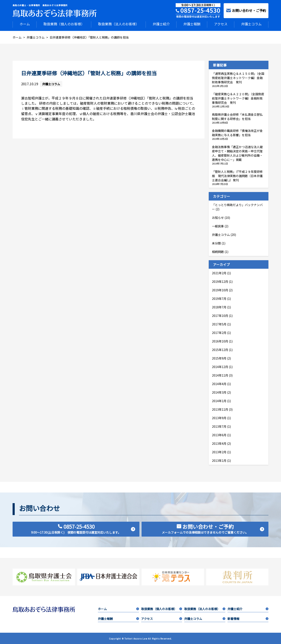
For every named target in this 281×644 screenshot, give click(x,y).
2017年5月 (219, 324)
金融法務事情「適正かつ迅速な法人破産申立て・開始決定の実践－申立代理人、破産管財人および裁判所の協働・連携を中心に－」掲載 (237, 153)
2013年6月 (219, 435)
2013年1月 (219, 460)
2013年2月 (219, 452)
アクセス (221, 24)
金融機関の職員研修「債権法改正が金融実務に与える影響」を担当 (237, 132)
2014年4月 (219, 383)
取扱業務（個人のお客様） (64, 24)
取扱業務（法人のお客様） (119, 24)
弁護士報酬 (192, 24)
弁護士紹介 (161, 24)
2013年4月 (219, 443)
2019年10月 (220, 290)
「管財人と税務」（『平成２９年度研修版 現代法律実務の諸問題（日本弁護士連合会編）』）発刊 (237, 175)
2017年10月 (220, 315)
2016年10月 (220, 341)
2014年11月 (220, 375)
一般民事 (218, 226)
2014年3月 (219, 392)
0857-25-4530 (83, 528)
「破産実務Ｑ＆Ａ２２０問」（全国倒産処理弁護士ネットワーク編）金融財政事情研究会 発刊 (238, 98)
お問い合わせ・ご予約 (246, 10)
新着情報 (248, 618)
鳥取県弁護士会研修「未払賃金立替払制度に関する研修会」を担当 (237, 116)
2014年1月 (219, 400)
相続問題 (218, 251)
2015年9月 (219, 358)
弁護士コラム (251, 24)
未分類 (216, 243)
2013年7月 (219, 426)
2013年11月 (220, 409)
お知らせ (218, 217)
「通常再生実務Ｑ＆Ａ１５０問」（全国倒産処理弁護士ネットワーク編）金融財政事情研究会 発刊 (238, 77)
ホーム (25, 24)
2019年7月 (219, 298)
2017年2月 (219, 332)
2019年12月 (220, 281)
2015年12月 (220, 349)
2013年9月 (219, 417)
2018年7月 (219, 307)
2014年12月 (220, 366)
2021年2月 (219, 273)
